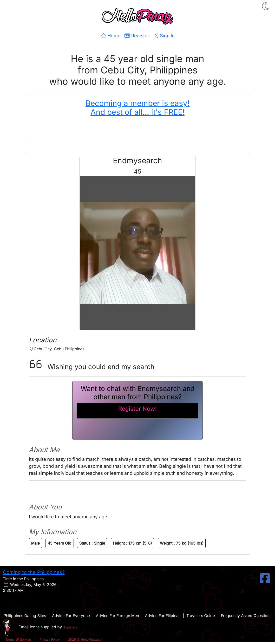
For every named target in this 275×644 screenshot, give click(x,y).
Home (110, 36)
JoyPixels (70, 627)
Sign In (164, 36)
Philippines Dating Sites (25, 616)
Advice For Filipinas (163, 616)
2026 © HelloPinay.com (86, 639)
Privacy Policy (50, 639)
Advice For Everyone (71, 616)
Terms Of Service (18, 639)
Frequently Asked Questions (246, 616)
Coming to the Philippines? (34, 572)
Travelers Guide (201, 616)
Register (137, 36)
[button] (266, 6)
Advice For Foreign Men (117, 616)
